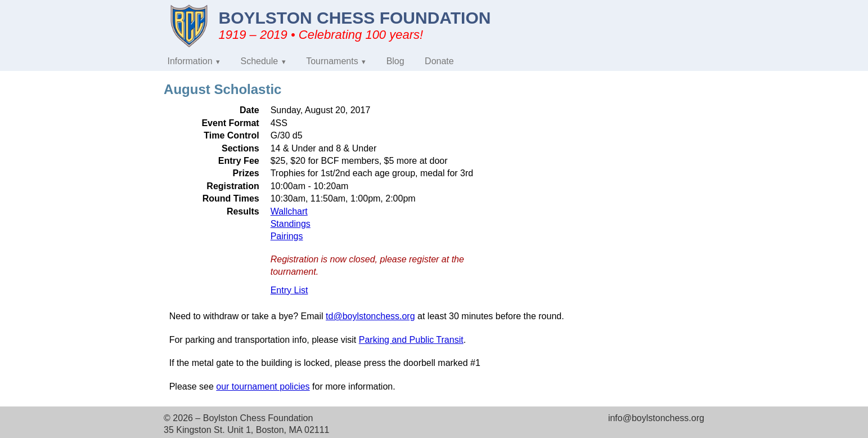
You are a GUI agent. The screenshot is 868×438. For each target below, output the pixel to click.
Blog (395, 61)
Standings (291, 224)
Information (190, 61)
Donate (439, 61)
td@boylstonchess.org (370, 316)
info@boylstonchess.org (656, 418)
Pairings (287, 236)
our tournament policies (263, 386)
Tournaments (332, 61)
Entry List (289, 290)
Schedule (260, 61)
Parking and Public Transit (411, 340)
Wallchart (289, 211)
